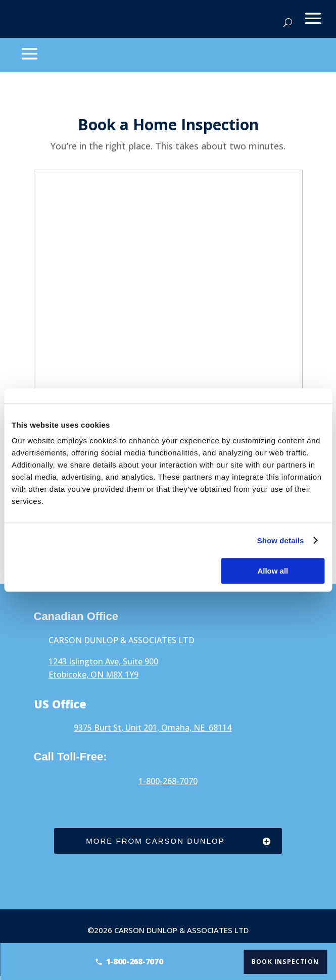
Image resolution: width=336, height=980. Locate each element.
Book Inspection (288, 961)
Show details (281, 540)
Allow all (273, 571)
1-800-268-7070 (168, 781)
